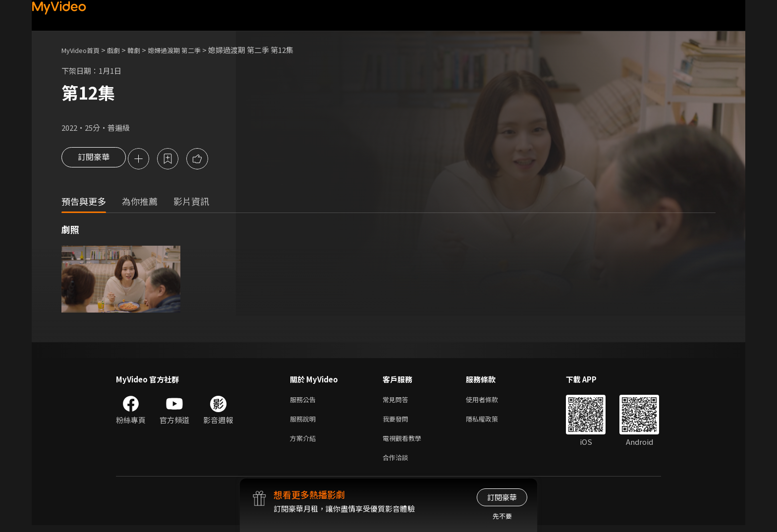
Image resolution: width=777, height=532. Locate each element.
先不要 (502, 516)
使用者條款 (490, 401)
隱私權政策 (490, 422)
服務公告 (305, 401)
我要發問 (397, 422)
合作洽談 (397, 463)
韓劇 (144, 50)
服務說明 (305, 422)
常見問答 (397, 401)
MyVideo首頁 (84, 50)
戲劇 (121, 50)
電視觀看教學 (405, 443)
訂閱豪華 (94, 160)
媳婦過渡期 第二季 (189, 50)
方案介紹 (305, 443)
